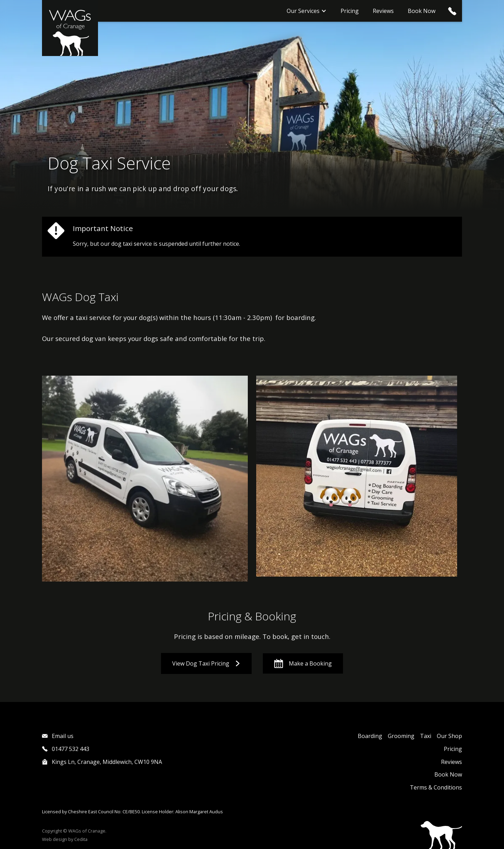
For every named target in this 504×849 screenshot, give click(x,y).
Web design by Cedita (65, 839)
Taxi (426, 736)
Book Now (422, 11)
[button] (307, 11)
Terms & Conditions (436, 787)
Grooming (401, 736)
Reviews (383, 11)
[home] (70, 28)
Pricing (350, 11)
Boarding (370, 736)
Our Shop (449, 736)
